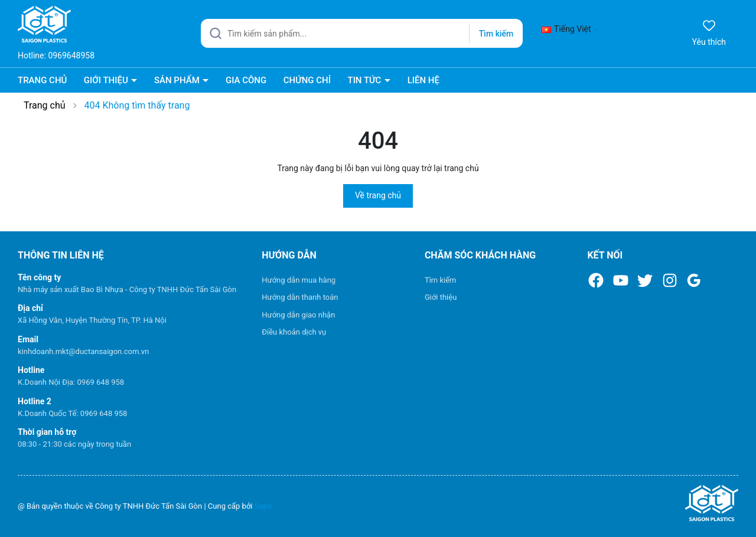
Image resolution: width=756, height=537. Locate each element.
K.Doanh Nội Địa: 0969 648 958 (71, 382)
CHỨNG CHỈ (307, 80)
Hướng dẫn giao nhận (298, 315)
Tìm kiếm (441, 280)
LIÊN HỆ (423, 80)
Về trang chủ (378, 195)
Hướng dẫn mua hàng (299, 280)
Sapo (263, 506)
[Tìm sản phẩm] (362, 33)
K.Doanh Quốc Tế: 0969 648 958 (72, 413)
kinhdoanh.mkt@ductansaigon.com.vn (83, 351)
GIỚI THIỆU (107, 80)
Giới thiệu (441, 297)
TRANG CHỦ (42, 80)
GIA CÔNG (246, 80)
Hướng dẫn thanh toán (300, 297)
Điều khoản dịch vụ (294, 332)
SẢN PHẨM (178, 80)
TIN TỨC (365, 80)
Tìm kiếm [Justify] (496, 34)
